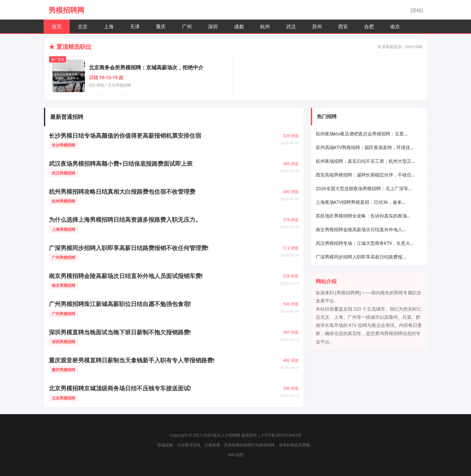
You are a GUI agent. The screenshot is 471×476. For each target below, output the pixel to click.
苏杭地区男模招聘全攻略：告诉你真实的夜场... (363, 216)
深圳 (213, 26)
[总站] (416, 10)
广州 (187, 26)
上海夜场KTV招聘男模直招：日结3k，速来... (361, 202)
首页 (57, 26)
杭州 (265, 26)
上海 (109, 26)
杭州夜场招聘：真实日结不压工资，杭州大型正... (365, 161)
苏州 (317, 26)
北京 (83, 26)
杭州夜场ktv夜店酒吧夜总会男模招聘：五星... (362, 134)
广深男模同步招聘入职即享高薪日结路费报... (361, 257)
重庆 (161, 26)
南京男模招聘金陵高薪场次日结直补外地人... (361, 229)
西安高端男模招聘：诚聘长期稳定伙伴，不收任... (365, 175)
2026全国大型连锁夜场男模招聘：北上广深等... (364, 188)
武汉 (291, 26)
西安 (343, 26)
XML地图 (235, 455)
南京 (395, 26)
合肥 (369, 26)
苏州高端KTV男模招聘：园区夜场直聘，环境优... (365, 147)
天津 (135, 26)
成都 (239, 26)
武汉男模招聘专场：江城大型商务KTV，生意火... (365, 243)
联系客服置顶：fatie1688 (400, 47)
